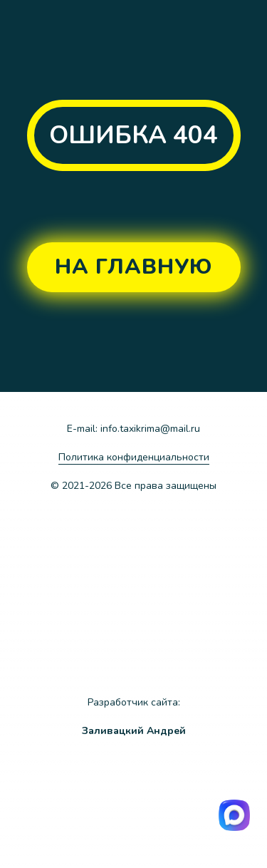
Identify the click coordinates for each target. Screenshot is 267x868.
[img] (188, 815)
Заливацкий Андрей (134, 731)
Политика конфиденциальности (134, 457)
